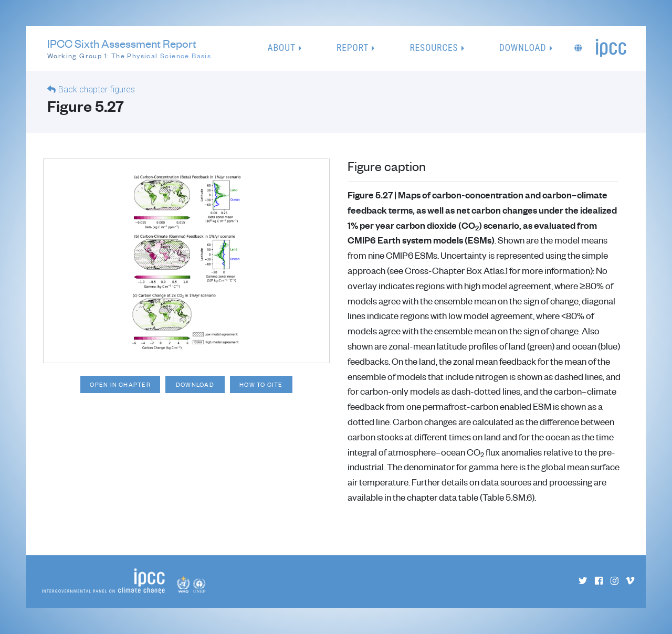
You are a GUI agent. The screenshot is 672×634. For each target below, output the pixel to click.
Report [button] (353, 48)
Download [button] (523, 48)
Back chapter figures (97, 89)
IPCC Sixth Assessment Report (129, 49)
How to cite (264, 384)
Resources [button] (434, 48)
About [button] (282, 48)
